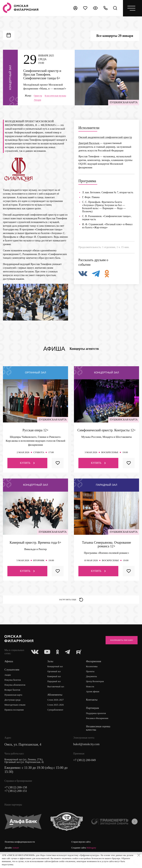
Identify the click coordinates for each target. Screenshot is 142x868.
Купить (27, 468)
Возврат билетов (13, 700)
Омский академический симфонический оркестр (105, 142)
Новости (93, 697)
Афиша (9, 671)
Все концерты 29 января (115, 36)
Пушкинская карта (15, 705)
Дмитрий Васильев (89, 148)
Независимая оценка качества (101, 739)
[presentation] (135, 833)
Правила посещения (16, 720)
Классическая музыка (46, 101)
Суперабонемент (58, 720)
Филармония (96, 671)
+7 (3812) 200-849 (86, 771)
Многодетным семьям (17, 715)
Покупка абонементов (17, 695)
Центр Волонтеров (98, 691)
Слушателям (12, 679)
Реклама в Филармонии (101, 729)
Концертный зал (58, 676)
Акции (8, 684)
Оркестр (38, 96)
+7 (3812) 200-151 (17, 802)
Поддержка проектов (99, 724)
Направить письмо (118, 648)
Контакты (94, 710)
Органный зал (56, 681)
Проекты (93, 681)
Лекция (38, 105)
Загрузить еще (71, 606)
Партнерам (95, 718)
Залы (52, 671)
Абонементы (57, 705)
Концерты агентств (84, 354)
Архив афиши (96, 702)
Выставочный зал (58, 697)
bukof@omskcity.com (88, 755)
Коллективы (95, 676)
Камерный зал (56, 686)
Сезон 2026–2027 (58, 710)
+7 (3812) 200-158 (17, 798)
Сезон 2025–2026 (58, 715)
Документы (94, 686)
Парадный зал (56, 691)
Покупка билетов (14, 689)
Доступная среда (14, 710)
